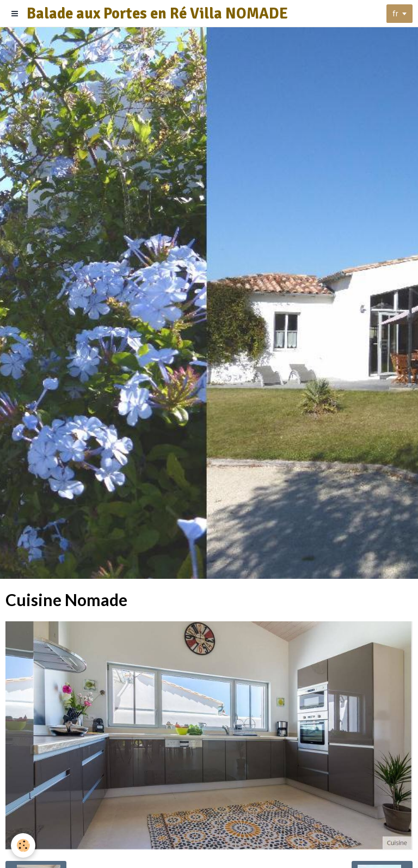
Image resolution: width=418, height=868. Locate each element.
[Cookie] (23, 845)
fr (395, 14)
